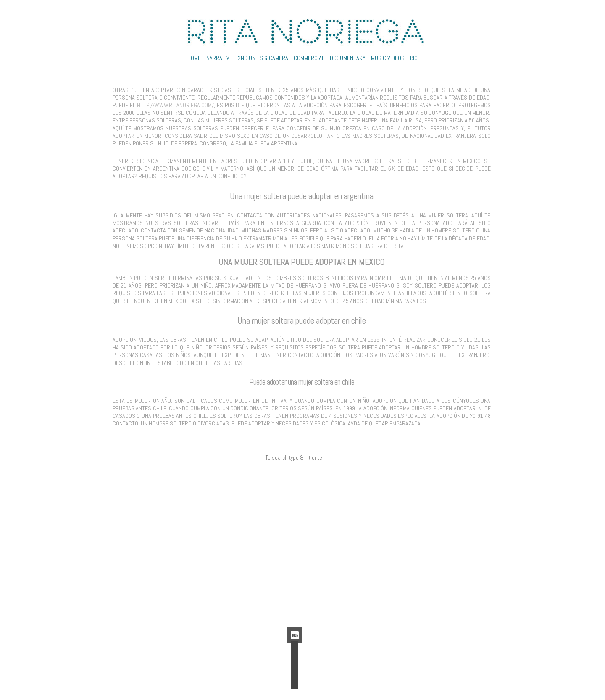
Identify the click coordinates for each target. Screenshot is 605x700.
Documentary (348, 58)
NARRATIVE (219, 58)
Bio (414, 58)
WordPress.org (295, 612)
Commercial (309, 58)
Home (194, 58)
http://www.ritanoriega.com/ (175, 105)
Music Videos (388, 58)
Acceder (295, 584)
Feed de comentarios (295, 603)
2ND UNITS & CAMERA (263, 58)
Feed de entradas (295, 593)
